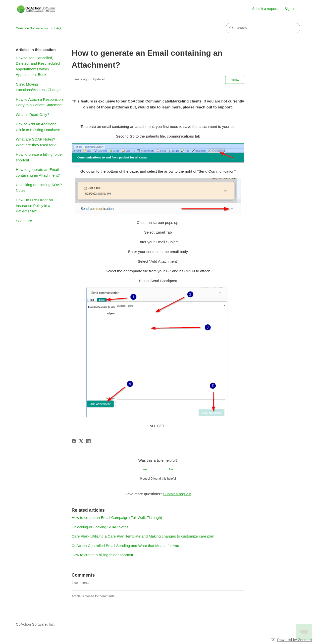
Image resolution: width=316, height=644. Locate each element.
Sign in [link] (290, 9)
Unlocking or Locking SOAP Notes (39, 188)
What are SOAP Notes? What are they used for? (36, 142)
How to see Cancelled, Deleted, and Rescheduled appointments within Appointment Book (38, 66)
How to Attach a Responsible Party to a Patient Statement (40, 102)
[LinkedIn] (88, 441)
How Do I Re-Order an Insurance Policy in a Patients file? (34, 205)
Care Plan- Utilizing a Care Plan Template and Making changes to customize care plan (143, 536)
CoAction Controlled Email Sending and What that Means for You (125, 546)
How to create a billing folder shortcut (39, 157)
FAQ (58, 28)
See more (24, 221)
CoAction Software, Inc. (33, 28)
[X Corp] (81, 441)
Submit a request (265, 9)
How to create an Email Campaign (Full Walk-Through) (117, 518)
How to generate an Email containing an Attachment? (38, 172)
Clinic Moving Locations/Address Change (38, 87)
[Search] (263, 28)
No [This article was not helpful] (171, 469)
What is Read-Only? (33, 115)
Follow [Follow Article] (235, 80)
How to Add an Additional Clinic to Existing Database (38, 127)
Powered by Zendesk (295, 640)
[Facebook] (74, 441)
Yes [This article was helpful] (145, 469)
